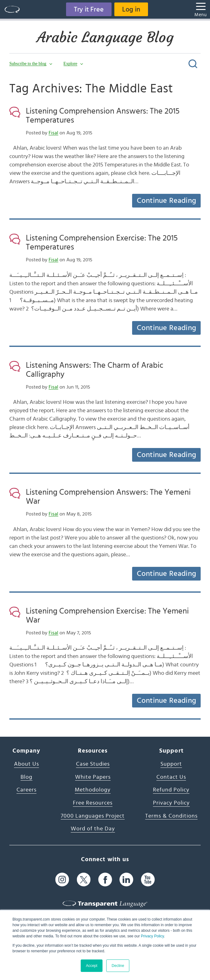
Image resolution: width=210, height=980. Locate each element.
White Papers (93, 777)
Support (171, 764)
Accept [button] (92, 966)
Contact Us (171, 777)
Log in (131, 9)
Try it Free (89, 9)
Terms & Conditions (171, 816)
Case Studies (93, 764)
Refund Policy (171, 790)
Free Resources (93, 803)
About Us (26, 764)
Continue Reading (166, 201)
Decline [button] (118, 966)
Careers (26, 790)
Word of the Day (93, 829)
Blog (26, 777)
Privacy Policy (152, 936)
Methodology (93, 790)
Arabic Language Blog (105, 37)
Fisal (53, 133)
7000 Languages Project (93, 816)
